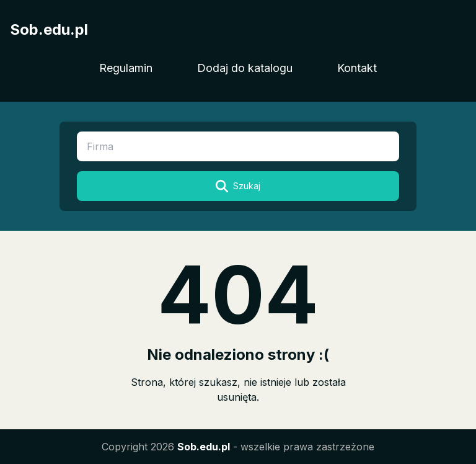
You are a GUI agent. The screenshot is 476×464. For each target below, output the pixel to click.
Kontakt (357, 68)
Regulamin (126, 68)
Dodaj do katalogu (245, 68)
